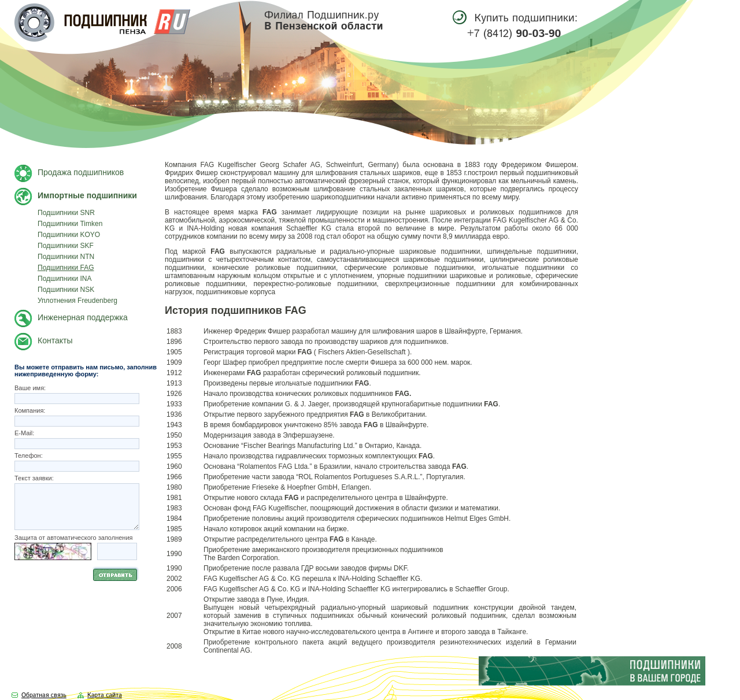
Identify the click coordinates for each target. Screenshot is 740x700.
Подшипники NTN (66, 257)
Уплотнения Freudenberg (77, 301)
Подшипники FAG (66, 268)
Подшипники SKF (66, 246)
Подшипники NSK (66, 290)
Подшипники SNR (66, 213)
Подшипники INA (65, 279)
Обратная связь (44, 695)
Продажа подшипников (81, 172)
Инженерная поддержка (83, 317)
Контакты (55, 340)
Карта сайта (105, 695)
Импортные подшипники (87, 195)
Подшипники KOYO (69, 235)
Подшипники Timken (70, 224)
